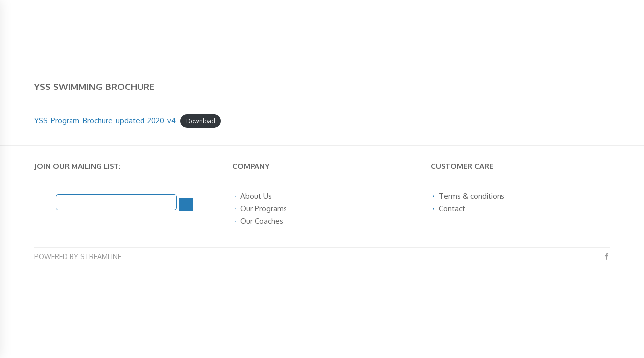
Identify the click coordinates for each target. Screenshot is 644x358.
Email (45, 201)
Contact (452, 208)
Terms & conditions (472, 196)
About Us (256, 196)
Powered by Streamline (78, 256)
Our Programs (264, 208)
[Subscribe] (186, 205)
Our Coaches (262, 221)
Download (201, 121)
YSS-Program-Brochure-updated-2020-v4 (105, 120)
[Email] (116, 202)
